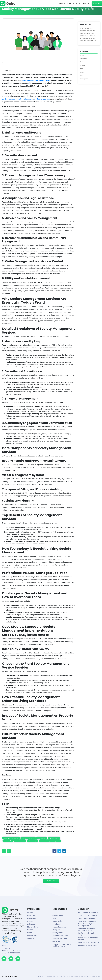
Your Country (40, 976)
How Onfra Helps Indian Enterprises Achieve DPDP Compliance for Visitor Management (87, 29)
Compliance (83, 59)
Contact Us (86, 3)
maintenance (28, 99)
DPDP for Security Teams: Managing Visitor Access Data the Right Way (88, 35)
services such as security (12, 99)
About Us (5, 946)
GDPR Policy (96, 976)
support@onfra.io (14, 951)
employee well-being (11, 838)
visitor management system (50, 841)
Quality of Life (54, 838)
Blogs (78, 3)
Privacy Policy (51, 976)
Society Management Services (14, 841)
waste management (42, 99)
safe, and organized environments (36, 80)
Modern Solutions (28, 838)
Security (82, 72)
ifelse (15, 976)
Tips (81, 75)
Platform (62, 3)
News (82, 69)
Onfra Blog (42, 838)
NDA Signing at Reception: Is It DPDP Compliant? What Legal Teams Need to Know (88, 40)
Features (83, 62)
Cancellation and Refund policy (81, 976)
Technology (33, 841)
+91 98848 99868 (13, 953)
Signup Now (97, 3)
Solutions (70, 3)
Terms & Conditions (63, 976)
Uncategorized (84, 79)
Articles (82, 55)
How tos (82, 65)
